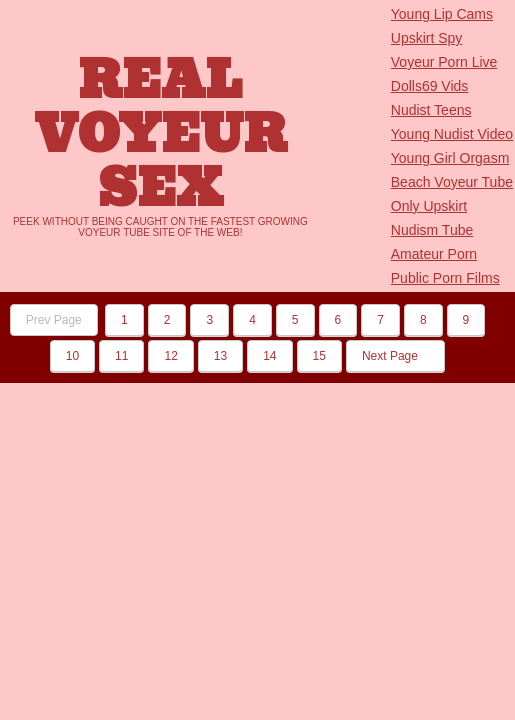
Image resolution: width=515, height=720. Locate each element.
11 (121, 356)
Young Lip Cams (442, 14)
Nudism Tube (432, 230)
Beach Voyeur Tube (452, 182)
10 (72, 356)
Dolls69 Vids (430, 86)
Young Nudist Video (452, 134)
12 (170, 356)
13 (220, 356)
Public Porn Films (445, 278)
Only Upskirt (429, 206)
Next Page (395, 356)
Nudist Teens (431, 110)
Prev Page (54, 320)
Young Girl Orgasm (450, 158)
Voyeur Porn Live (444, 62)
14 (269, 356)
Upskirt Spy (427, 38)
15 (319, 356)
